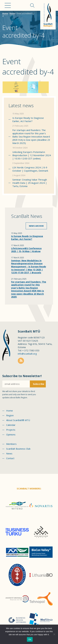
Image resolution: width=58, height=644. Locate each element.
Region (10, 415)
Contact (10, 458)
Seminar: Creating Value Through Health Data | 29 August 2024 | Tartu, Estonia (30, 183)
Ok (30, 639)
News (9, 453)
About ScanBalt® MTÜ (18, 420)
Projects (11, 430)
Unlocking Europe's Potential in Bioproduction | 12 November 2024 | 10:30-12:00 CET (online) (32, 155)
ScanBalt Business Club (18, 449)
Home (5, 14)
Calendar (11, 425)
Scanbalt (48, 15)
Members (11, 444)
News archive (36, 226)
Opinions (11, 434)
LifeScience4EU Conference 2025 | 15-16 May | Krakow (26, 250)
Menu (8, 5)
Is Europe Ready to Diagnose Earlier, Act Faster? (28, 119)
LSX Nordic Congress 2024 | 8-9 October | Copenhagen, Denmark (30, 169)
